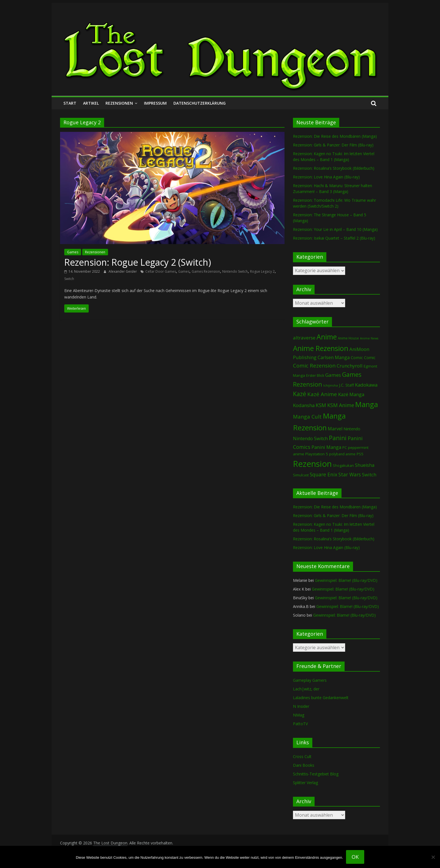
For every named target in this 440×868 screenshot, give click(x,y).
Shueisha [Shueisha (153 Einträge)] (365, 465)
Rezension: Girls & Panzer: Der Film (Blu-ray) (333, 145)
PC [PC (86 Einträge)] (345, 447)
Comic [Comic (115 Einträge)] (370, 358)
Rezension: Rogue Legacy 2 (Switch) (138, 262)
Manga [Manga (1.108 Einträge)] (367, 404)
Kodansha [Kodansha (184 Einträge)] (304, 405)
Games (73, 252)
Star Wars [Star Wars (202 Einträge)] (350, 475)
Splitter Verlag (305, 783)
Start (70, 103)
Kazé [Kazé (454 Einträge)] (300, 394)
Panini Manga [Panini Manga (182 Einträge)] (326, 447)
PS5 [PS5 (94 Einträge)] (360, 454)
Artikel (91, 103)
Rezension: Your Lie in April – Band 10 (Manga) (335, 229)
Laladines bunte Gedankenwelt (321, 698)
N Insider (301, 706)
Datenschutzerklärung (200, 103)
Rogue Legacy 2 (262, 271)
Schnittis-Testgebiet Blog (316, 774)
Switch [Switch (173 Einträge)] (369, 475)
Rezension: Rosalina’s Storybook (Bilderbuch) (334, 168)
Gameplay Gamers (310, 680)
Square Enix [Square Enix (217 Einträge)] (324, 474)
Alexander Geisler (123, 271)
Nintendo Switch (235, 271)
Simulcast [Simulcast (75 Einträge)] (301, 475)
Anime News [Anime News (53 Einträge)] (369, 338)
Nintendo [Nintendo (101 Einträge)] (352, 429)
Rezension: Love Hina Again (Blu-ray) (326, 177)
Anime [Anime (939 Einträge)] (327, 337)
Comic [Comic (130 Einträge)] (357, 357)
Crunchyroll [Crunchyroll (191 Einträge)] (350, 366)
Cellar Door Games (161, 271)
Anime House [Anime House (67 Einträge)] (348, 338)
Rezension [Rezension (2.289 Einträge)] (312, 464)
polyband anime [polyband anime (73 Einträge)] (342, 454)
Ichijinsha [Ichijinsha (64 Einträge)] (331, 385)
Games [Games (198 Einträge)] (333, 375)
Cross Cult (302, 756)
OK (355, 857)
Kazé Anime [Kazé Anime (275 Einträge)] (322, 394)
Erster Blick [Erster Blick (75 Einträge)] (315, 376)
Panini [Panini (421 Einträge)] (338, 438)
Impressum (155, 103)
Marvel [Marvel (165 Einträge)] (335, 429)
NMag (299, 715)
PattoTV (300, 724)
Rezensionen (119, 103)
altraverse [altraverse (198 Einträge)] (304, 338)
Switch (69, 279)
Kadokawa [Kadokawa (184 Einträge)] (366, 385)
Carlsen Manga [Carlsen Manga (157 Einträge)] (334, 357)
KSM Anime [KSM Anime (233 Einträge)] (341, 405)
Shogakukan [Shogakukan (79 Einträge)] (343, 466)
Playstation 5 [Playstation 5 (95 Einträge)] (317, 454)
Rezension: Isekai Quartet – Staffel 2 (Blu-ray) (334, 238)
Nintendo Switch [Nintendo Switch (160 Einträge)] (310, 438)
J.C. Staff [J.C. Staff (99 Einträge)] (346, 385)
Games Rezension (206, 271)
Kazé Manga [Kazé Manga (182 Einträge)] (351, 394)
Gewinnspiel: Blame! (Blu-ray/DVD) (346, 580)
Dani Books (304, 765)
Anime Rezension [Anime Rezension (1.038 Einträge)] (321, 348)
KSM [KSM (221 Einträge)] (321, 405)
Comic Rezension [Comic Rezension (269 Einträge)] (314, 365)
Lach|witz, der (306, 689)
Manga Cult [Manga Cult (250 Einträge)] (307, 416)
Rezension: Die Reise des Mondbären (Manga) (335, 136)
